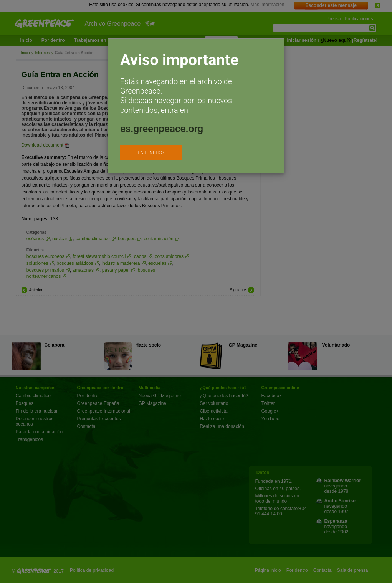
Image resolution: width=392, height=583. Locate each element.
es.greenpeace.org (162, 129)
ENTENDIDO (151, 153)
